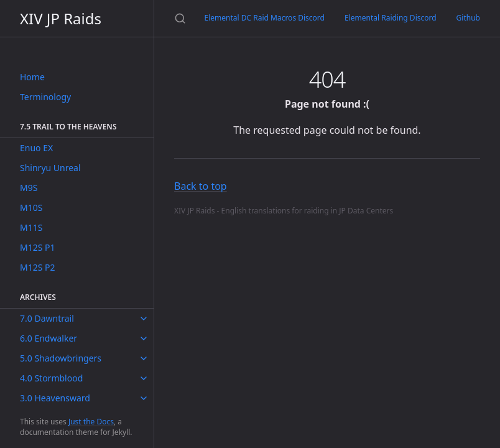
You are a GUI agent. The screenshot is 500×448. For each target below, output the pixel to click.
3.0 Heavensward (55, 398)
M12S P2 (38, 267)
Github (468, 18)
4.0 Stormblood (51, 378)
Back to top (201, 186)
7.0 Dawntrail (47, 318)
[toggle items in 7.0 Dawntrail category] (144, 319)
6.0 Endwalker (49, 338)
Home (32, 77)
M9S (29, 188)
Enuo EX (36, 148)
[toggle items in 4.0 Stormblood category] (144, 378)
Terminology (45, 97)
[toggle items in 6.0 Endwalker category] (144, 338)
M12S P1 (38, 247)
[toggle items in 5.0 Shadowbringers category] (144, 358)
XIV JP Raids (61, 18)
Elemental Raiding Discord (391, 18)
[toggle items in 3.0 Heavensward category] (144, 398)
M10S (31, 208)
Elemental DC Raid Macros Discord (265, 18)
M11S (31, 227)
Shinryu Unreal (50, 168)
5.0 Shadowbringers (61, 358)
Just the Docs (91, 422)
